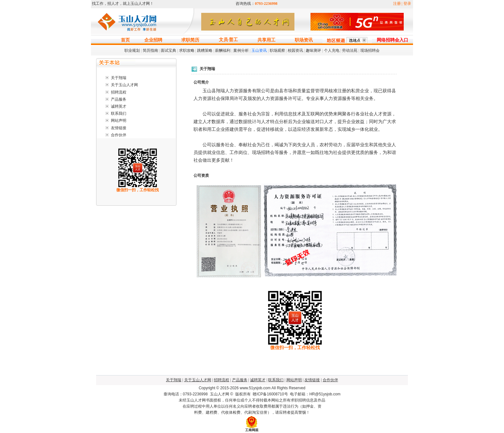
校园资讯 (295, 50)
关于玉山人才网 (124, 85)
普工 (233, 40)
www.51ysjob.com (255, 388)
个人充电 (332, 50)
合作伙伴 (119, 135)
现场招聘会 (370, 50)
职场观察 (277, 50)
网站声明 (119, 121)
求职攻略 (187, 50)
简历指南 (150, 50)
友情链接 (119, 128)
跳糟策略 (205, 50)
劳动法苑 (350, 50)
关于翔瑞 (119, 78)
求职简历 (190, 40)
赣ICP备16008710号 (270, 394)
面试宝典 (168, 50)
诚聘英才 (119, 106)
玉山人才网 (220, 394)
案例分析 (241, 50)
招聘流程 (119, 92)
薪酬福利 (223, 50)
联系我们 (119, 113)
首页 (125, 40)
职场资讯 (304, 40)
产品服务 (119, 99)
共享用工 (266, 40)
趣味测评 (313, 50)
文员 (223, 40)
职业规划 (132, 50)
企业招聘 (153, 40)
